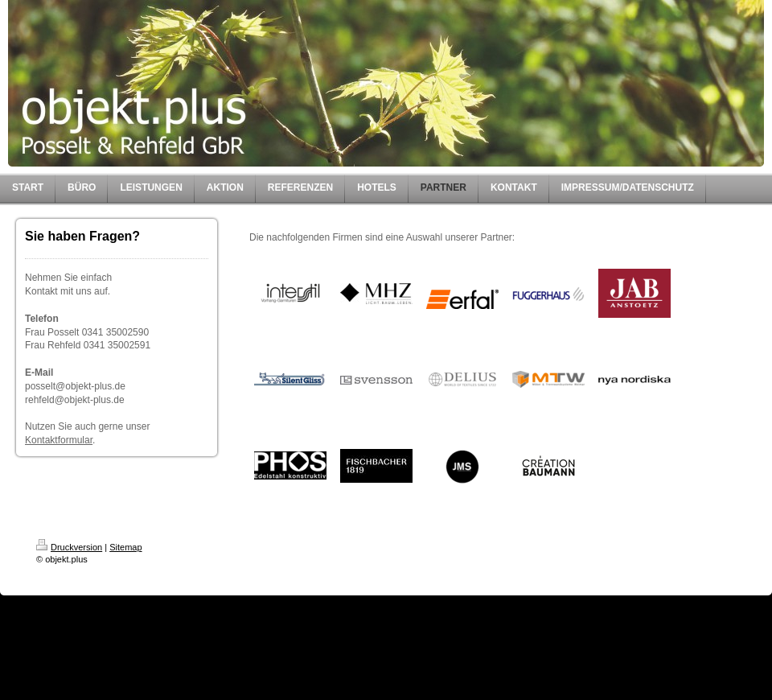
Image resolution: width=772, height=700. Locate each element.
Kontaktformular (59, 440)
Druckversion (69, 547)
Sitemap (125, 547)
